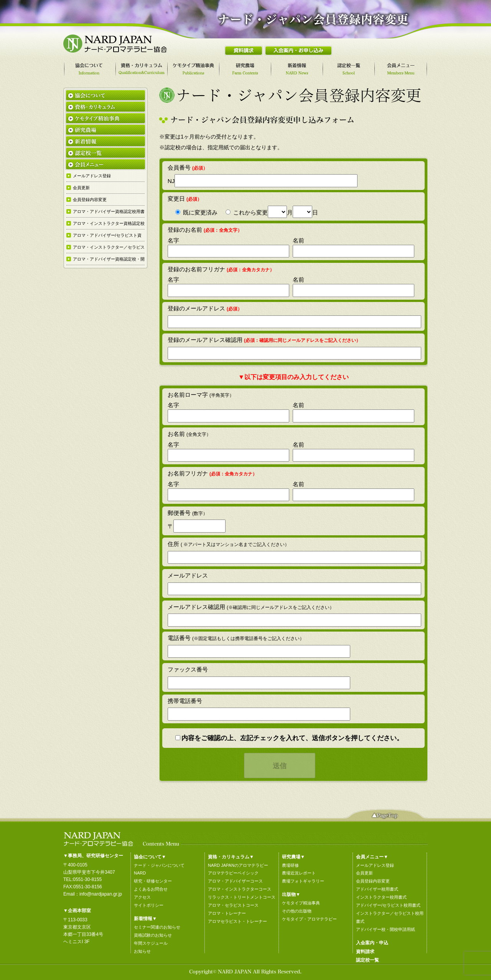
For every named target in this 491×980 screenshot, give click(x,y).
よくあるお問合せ (151, 889)
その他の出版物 (297, 911)
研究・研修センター (153, 881)
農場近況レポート (299, 873)
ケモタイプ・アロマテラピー (309, 919)
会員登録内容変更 (373, 881)
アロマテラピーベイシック (233, 873)
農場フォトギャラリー (303, 881)
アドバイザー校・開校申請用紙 (386, 929)
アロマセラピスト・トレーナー (237, 921)
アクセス (142, 897)
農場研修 (290, 865)
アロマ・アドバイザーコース (235, 881)
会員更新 (364, 873)
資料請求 (365, 952)
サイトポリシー (149, 905)
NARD (140, 873)
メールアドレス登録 (375, 865)
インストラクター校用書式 (381, 897)
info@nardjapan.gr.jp (101, 894)
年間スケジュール (151, 943)
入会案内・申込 (372, 943)
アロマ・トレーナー (227, 913)
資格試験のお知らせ (153, 935)
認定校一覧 (367, 960)
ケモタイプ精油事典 (301, 903)
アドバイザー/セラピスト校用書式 (388, 905)
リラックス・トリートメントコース (242, 897)
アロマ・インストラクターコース (240, 889)
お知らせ (142, 951)
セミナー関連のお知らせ (157, 927)
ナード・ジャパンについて (159, 865)
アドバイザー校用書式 (377, 889)
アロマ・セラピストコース (233, 905)
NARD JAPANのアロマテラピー (238, 865)
